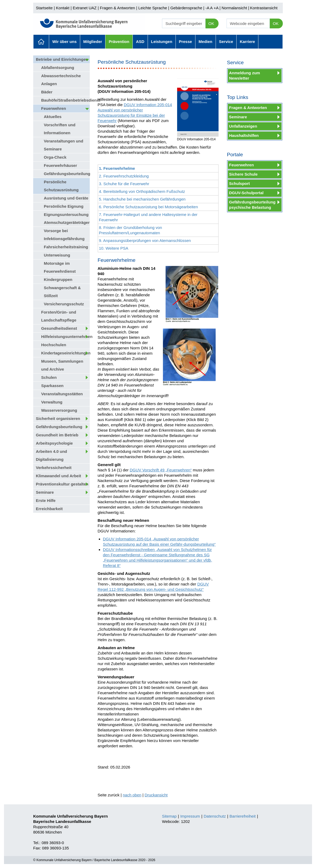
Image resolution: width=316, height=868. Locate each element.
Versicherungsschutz (64, 304)
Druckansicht (156, 795)
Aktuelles (41, 42)
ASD (140, 42)
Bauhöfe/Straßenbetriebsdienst (65, 100)
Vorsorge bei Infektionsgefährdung (64, 235)
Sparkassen (52, 386)
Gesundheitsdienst (59, 328)
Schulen (49, 377)
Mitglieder (93, 42)
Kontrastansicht (264, 8)
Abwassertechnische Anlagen (61, 80)
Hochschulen (54, 345)
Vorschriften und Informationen (60, 129)
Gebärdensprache (186, 8)
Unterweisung (57, 255)
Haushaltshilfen (244, 135)
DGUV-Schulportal (246, 193)
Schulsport (240, 183)
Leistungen (162, 42)
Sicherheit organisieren (58, 418)
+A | (216, 8)
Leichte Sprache (153, 8)
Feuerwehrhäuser (60, 165)
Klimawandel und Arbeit (58, 476)
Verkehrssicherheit (54, 468)
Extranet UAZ (85, 8)
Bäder (47, 92)
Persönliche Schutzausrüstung (61, 186)
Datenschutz (215, 816)
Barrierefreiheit (242, 816)
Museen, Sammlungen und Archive (62, 365)
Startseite (44, 8)
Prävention (119, 42)
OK (211, 23)
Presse (185, 42)
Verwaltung (52, 402)
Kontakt (63, 8)
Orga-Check (55, 157)
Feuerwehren (54, 108)
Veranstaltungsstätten (62, 394)
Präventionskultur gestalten (62, 484)
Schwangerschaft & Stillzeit (62, 292)
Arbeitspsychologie (54, 443)
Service (226, 42)
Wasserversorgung (59, 410)
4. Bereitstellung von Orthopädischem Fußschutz (142, 191)
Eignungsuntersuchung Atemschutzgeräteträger (67, 218)
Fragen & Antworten (118, 8)
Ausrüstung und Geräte (66, 198)
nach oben (132, 795)
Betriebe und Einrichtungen (62, 59)
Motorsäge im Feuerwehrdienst (60, 267)
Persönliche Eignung (64, 206)
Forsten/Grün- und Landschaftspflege (59, 316)
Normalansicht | (235, 8)
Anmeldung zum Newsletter (245, 75)
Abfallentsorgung (58, 68)
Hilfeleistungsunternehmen (65, 337)
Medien (206, 42)
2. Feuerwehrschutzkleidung (124, 176)
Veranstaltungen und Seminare (63, 145)
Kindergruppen (58, 279)
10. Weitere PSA (114, 248)
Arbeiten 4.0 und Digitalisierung (52, 455)
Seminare (45, 492)
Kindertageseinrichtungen (65, 353)
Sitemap (169, 816)
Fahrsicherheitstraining (66, 247)
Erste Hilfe (46, 500)
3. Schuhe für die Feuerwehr (124, 184)
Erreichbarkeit (49, 509)
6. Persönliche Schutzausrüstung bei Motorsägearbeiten (149, 207)
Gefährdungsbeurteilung (67, 174)
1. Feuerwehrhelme (117, 168)
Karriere (247, 42)
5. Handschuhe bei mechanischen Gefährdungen (142, 199)
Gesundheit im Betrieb (57, 435)
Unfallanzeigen (243, 126)
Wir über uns (65, 42)
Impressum (190, 816)
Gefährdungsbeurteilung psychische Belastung (252, 205)
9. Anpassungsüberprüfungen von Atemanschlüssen (145, 240)
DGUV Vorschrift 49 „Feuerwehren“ (161, 470)
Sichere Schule (244, 174)
